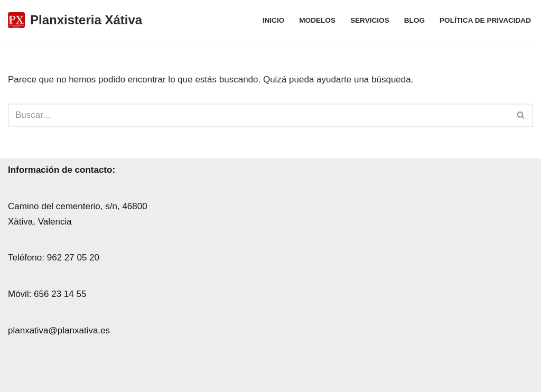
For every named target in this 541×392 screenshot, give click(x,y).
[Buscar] (259, 115)
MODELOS (317, 20)
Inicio (274, 20)
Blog (414, 20)
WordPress (137, 377)
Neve (18, 377)
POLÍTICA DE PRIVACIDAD (485, 20)
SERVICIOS (370, 20)
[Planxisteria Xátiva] (75, 20)
